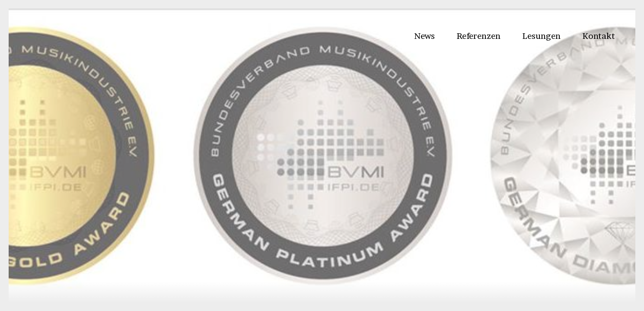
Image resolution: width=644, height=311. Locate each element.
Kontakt (599, 36)
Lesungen (541, 36)
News (424, 36)
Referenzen (478, 36)
